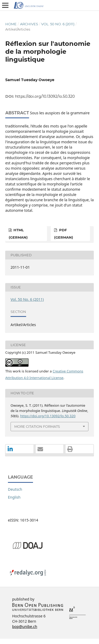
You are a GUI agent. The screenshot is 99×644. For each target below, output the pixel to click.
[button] (20, 449)
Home (11, 24)
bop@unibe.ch (25, 626)
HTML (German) (18, 234)
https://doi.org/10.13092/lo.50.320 (45, 96)
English (14, 497)
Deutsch (15, 489)
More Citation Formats (37, 426)
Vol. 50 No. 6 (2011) (58, 24)
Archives (29, 24)
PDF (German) (64, 234)
